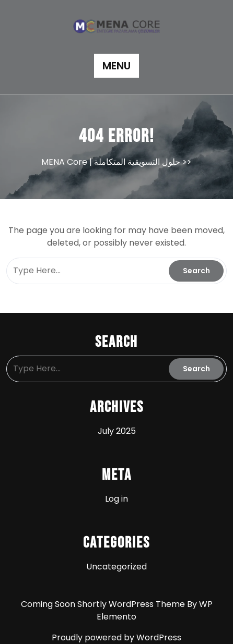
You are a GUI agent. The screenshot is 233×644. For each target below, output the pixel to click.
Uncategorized (116, 567)
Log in (116, 499)
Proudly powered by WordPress (116, 637)
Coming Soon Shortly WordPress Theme (104, 604)
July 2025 (117, 431)
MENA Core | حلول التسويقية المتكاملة (111, 162)
